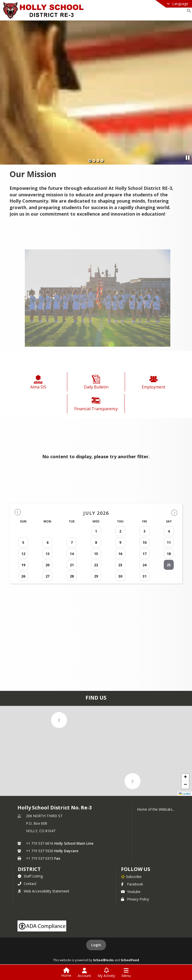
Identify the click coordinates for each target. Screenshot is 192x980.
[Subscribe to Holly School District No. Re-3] (131, 876)
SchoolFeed (130, 960)
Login (96, 945)
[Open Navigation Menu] (126, 973)
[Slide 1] (90, 161)
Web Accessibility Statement (43, 891)
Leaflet (185, 794)
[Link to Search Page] (188, 11)
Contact (27, 884)
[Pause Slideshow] (188, 157)
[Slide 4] (102, 161)
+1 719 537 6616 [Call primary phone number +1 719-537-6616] (40, 843)
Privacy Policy (135, 899)
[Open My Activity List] (106, 973)
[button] (59, 720)
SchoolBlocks (103, 960)
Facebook (132, 884)
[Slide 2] (94, 161)
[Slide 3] (98, 161)
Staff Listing (30, 876)
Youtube (131, 892)
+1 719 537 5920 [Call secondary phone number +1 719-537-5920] (40, 851)
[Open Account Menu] (84, 973)
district (29, 869)
